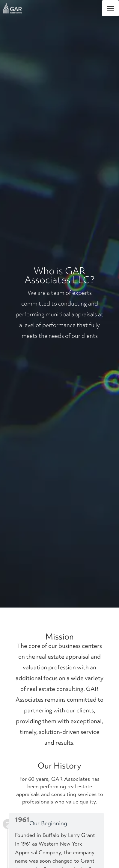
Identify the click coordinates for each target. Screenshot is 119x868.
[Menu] (110, 8)
